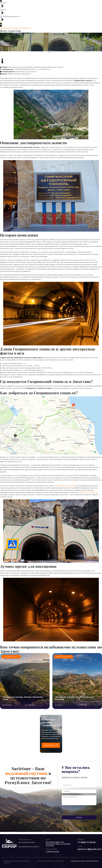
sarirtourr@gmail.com (89, 849)
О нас (72, 3)
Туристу (65, 3)
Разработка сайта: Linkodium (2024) (85, 861)
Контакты (48, 6)
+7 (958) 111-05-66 (94, 3)
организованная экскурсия (65, 486)
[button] (2, 42)
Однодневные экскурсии (45, 3)
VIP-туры (58, 3)
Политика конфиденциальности (51, 861)
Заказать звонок (95, 5)
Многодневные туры (28, 3)
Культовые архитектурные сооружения (15, 28)
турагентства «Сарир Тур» (89, 492)
